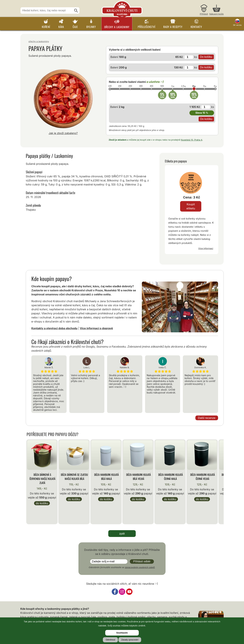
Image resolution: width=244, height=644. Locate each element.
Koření (46, 27)
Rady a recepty (173, 27)
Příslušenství (146, 27)
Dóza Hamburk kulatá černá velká (203, 477)
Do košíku (42, 503)
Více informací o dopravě (96, 328)
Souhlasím (122, 633)
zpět (122, 534)
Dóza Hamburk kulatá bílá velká (139, 477)
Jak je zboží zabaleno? (63, 133)
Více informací (206, 248)
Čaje (75, 27)
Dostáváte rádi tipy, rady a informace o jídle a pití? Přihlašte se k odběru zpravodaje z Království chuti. (122, 552)
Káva (61, 27)
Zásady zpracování (130, 640)
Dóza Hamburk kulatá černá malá (171, 477)
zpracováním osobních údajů (140, 567)
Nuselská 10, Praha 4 (191, 140)
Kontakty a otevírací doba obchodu (54, 328)
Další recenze (207, 418)
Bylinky (91, 27)
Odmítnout (110, 640)
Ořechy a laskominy (117, 27)
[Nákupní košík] (216, 10)
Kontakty (196, 27)
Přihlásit (204, 14)
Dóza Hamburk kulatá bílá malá (106, 477)
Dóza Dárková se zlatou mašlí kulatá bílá (74, 477)
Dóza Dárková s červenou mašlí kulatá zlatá (42, 479)
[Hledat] (76, 11)
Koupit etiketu (191, 206)
